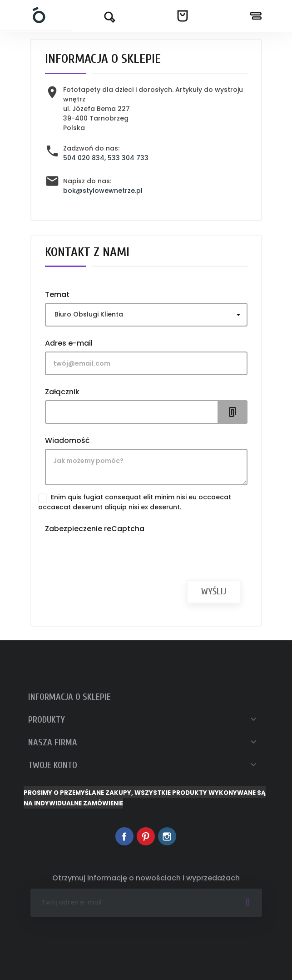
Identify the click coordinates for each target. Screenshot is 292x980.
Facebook (124, 836)
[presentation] (114, 555)
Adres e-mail (69, 343)
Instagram (167, 836)
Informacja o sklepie (69, 697)
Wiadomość (67, 440)
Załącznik (62, 392)
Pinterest (146, 836)
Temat (57, 294)
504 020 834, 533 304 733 (106, 158)
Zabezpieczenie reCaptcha (95, 528)
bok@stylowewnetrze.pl (103, 191)
